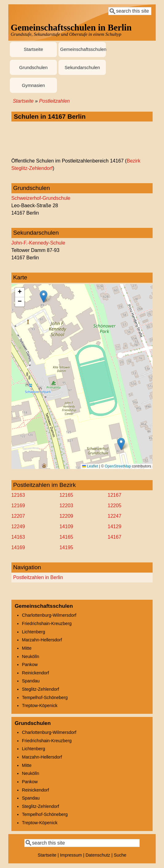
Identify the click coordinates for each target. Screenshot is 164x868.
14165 (66, 537)
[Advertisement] (82, 140)
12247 (115, 516)
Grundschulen (33, 68)
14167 (115, 537)
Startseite (33, 49)
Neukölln (30, 656)
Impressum (71, 855)
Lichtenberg (33, 632)
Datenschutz (98, 855)
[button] (44, 296)
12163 (18, 495)
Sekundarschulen (82, 68)
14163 (18, 537)
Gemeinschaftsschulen (83, 49)
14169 (18, 547)
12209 (66, 516)
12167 (115, 495)
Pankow (30, 664)
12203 (66, 506)
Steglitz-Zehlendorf (40, 689)
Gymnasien (33, 85)
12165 (66, 495)
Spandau (31, 681)
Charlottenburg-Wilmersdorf (49, 615)
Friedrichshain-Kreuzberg (47, 623)
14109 (66, 527)
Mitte (27, 648)
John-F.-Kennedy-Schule (38, 243)
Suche (120, 855)
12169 (18, 506)
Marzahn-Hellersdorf (42, 640)
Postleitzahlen (54, 101)
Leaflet (90, 466)
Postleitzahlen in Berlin (38, 577)
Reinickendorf (35, 673)
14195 (66, 547)
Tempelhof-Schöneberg (45, 697)
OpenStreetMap (118, 466)
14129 (115, 527)
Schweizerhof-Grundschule (41, 198)
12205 (115, 506)
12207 (18, 516)
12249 (18, 527)
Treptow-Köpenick (40, 706)
